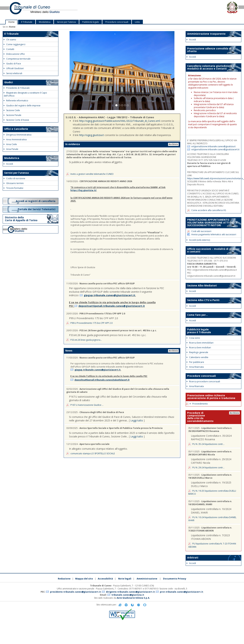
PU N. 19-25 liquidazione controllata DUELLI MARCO (212, 492)
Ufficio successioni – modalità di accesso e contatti (213, 250)
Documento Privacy (175, 579)
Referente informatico (16, 101)
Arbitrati (193, 557)
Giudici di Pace (12, 64)
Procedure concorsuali (117, 22)
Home (11, 22)
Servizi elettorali (13, 73)
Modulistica (45, 22)
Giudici (9, 82)
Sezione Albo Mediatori (202, 285)
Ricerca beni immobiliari (200, 343)
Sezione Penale (13, 115)
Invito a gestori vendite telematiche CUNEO (92, 174)
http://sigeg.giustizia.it (91, 135)
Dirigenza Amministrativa (18, 135)
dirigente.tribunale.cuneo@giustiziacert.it (130, 592)
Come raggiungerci (15, 44)
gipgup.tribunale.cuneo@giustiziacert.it (109, 295)
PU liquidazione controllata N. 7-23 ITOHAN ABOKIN (212, 545)
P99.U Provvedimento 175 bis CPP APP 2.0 (91, 323)
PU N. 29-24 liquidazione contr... (208, 468)
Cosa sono (193, 338)
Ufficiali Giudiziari (14, 68)
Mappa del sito (84, 579)
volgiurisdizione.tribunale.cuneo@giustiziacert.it (215, 149)
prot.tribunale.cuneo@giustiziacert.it (181, 592)
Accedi (8, 164)
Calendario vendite (198, 357)
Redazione (64, 579)
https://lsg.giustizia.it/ (83, 190)
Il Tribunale (27, 22)
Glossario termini (14, 183)
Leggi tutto (137, 420)
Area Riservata (195, 367)
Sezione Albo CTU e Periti (203, 300)
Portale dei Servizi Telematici (37, 209)
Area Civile (10, 144)
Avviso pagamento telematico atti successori (214, 234)
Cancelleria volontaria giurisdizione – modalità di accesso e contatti (211, 67)
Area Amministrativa (15, 139)
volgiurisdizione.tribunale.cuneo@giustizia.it (213, 146)
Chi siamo (10, 40)
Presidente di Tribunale (17, 88)
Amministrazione (147, 579)
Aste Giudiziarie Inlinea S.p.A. (133, 598)
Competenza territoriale (17, 59)
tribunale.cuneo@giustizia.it (128, 595)
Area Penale (11, 149)
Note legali (125, 579)
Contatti (9, 49)
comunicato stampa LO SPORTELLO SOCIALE (93, 453)
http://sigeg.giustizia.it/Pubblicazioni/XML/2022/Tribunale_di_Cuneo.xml (120, 121)
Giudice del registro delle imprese (22, 106)
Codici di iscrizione (14, 178)
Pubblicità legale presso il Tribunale (199, 331)
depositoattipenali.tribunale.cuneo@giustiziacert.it (112, 306)
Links (137, 22)
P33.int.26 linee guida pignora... (86, 340)
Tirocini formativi (13, 188)
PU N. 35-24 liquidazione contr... (208, 444)
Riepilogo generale (197, 352)
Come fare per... (198, 315)
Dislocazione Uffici (14, 54)
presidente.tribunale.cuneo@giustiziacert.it (75, 592)
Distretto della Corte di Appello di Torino (21, 219)
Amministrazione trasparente (206, 34)
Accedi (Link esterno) (198, 240)
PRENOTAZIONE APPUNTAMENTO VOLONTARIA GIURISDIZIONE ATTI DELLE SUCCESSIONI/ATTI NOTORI (212, 222)
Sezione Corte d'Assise (16, 120)
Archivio (173, 144)
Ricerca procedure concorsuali (203, 381)
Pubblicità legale (91, 22)
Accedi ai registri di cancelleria (36, 201)
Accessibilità (105, 579)
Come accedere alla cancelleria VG (209, 210)
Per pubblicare (195, 362)
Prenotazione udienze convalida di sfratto (209, 50)
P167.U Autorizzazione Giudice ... (87, 405)
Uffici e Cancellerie (16, 129)
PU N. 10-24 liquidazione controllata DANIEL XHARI (212, 519)
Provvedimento (199, 404)
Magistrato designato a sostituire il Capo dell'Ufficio (25, 94)
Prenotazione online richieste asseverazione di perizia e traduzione (211, 397)
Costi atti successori (201, 231)
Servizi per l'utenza (66, 22)
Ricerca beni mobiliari (199, 348)
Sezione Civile (12, 110)
